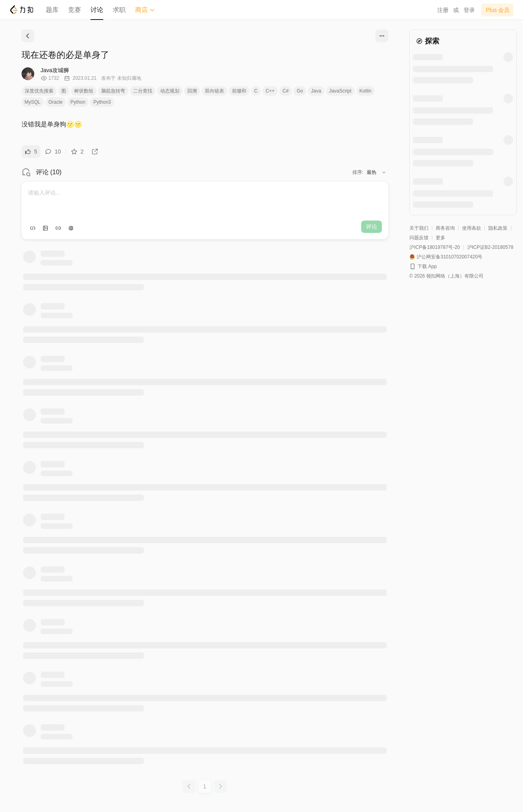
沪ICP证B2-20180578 (490, 247)
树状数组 (84, 91)
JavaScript (340, 91)
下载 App (427, 266)
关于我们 (419, 228)
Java (316, 91)
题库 (52, 10)
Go (300, 91)
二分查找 (143, 91)
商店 (145, 10)
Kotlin (366, 91)
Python (78, 102)
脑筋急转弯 (113, 91)
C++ (270, 91)
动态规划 (170, 91)
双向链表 (214, 91)
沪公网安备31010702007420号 (449, 257)
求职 (119, 10)
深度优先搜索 (39, 91)
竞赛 (75, 10)
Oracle (56, 102)
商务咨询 (445, 228)
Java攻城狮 (55, 70)
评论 (372, 227)
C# (286, 91)
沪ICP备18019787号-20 (435, 247)
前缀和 (239, 91)
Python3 (102, 102)
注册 (443, 10)
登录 (469, 10)
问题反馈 (419, 238)
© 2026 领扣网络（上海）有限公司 (446, 276)
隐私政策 (498, 228)
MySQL (33, 102)
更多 (440, 238)
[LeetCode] (21, 10)
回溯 (192, 91)
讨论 (97, 10)
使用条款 (472, 228)
